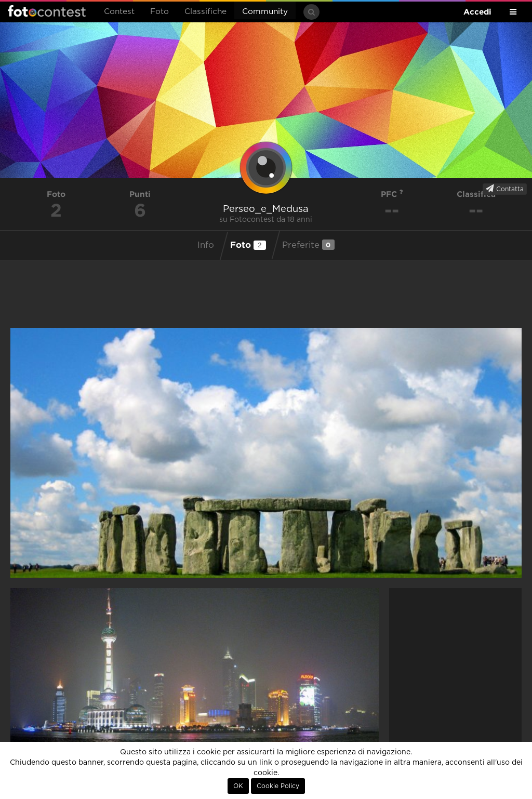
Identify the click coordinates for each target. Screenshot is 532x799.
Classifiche (205, 12)
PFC (392, 194)
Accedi (477, 12)
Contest (119, 12)
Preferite (308, 245)
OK (238, 786)
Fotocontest (47, 11)
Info (206, 245)
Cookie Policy (278, 786)
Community (265, 12)
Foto (159, 12)
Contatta (505, 189)
